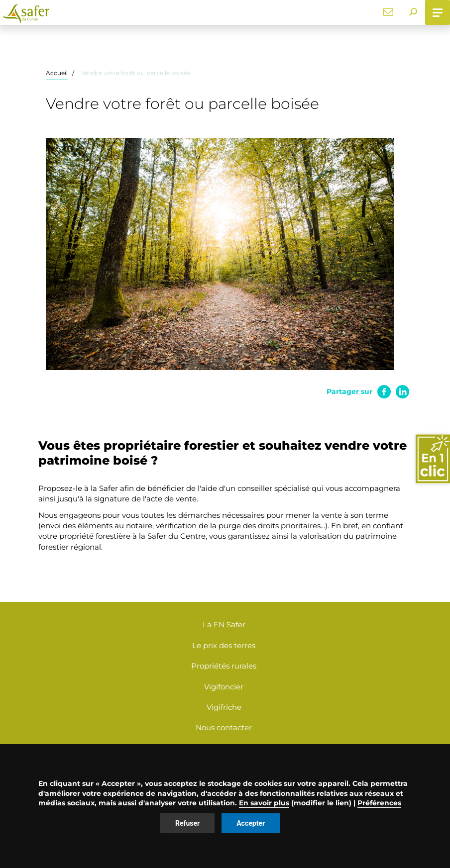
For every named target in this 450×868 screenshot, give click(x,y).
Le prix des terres (224, 645)
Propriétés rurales (224, 666)
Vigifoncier (224, 687)
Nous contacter (224, 727)
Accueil (57, 73)
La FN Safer (224, 625)
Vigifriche (224, 707)
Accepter (251, 823)
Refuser (187, 823)
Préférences (379, 803)
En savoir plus (264, 803)
